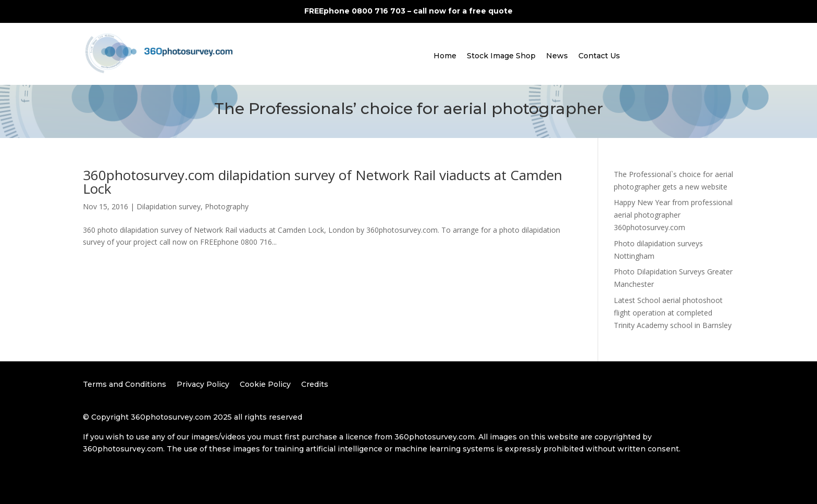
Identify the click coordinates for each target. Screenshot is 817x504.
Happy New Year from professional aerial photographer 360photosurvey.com (673, 215)
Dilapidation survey (169, 206)
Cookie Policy (265, 384)
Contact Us (599, 56)
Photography (227, 206)
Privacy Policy (203, 384)
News (557, 56)
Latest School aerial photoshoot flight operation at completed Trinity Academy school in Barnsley (673, 313)
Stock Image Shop (501, 56)
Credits (315, 384)
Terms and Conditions (125, 384)
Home (445, 56)
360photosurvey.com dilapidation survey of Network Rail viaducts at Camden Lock (323, 182)
